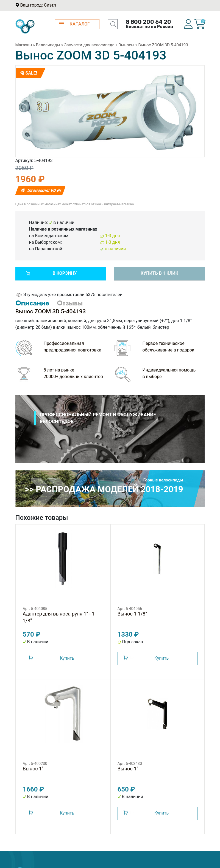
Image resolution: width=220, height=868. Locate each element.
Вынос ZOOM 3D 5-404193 (163, 45)
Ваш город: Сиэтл (38, 5)
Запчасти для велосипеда (89, 45)
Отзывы (70, 303)
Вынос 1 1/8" (132, 614)
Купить (67, 658)
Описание (32, 303)
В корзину (65, 273)
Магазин (24, 45)
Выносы (126, 45)
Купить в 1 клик (159, 273)
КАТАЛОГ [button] (75, 24)
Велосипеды (48, 45)
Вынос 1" (33, 769)
